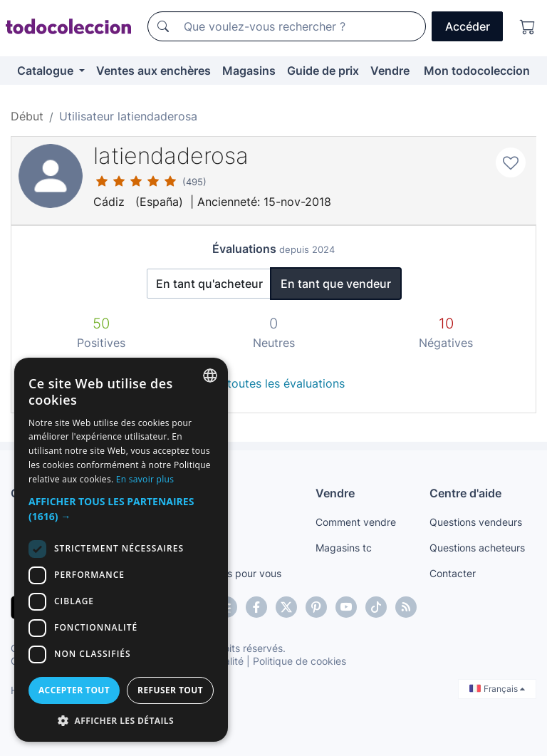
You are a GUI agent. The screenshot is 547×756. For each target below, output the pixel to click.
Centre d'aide (465, 493)
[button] (121, 509)
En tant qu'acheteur (209, 284)
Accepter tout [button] (74, 690)
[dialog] (121, 550)
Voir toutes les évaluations (273, 383)
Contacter (453, 573)
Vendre (390, 71)
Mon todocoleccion (477, 71)
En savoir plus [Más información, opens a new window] (145, 479)
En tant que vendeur (336, 284)
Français (497, 689)
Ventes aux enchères (153, 71)
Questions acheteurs (477, 548)
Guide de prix (323, 71)
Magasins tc (344, 548)
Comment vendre (356, 522)
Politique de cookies (299, 661)
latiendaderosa (171, 156)
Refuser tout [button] (170, 690)
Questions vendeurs (476, 522)
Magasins (249, 71)
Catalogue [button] (47, 71)
